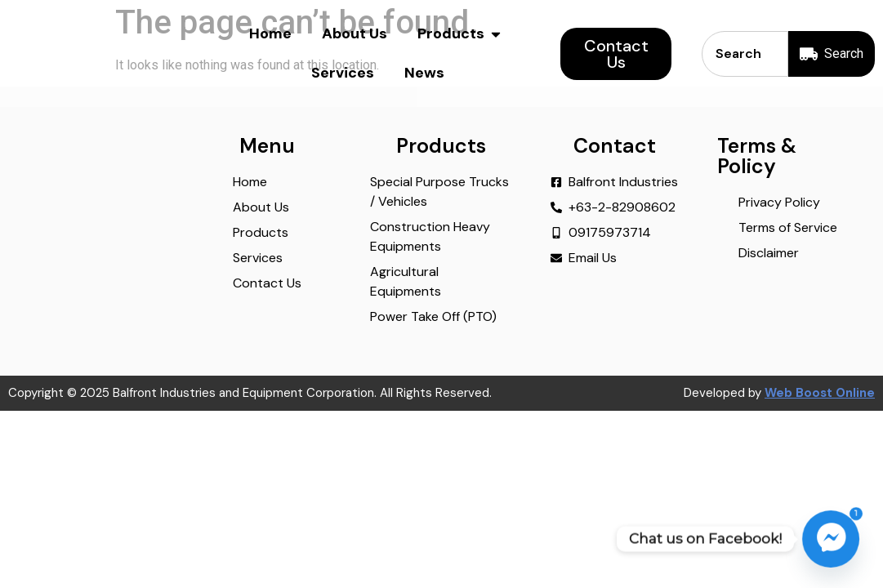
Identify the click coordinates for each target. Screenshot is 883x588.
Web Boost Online (820, 415)
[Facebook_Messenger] (831, 539)
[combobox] (744, 54)
